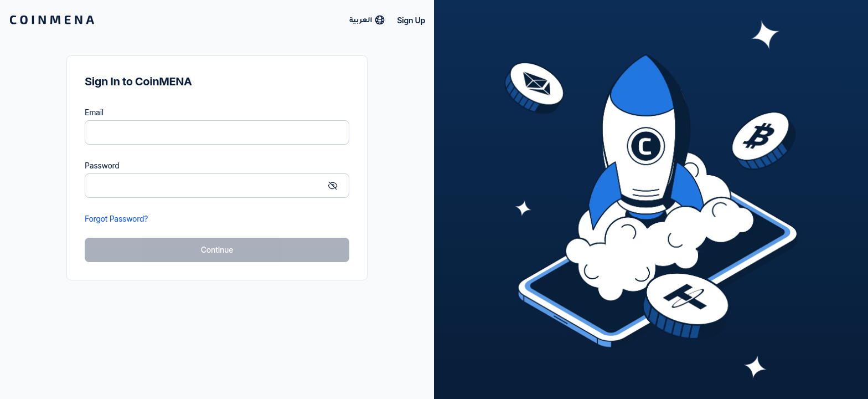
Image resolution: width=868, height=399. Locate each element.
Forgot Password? (116, 219)
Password (102, 165)
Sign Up (411, 20)
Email (94, 112)
